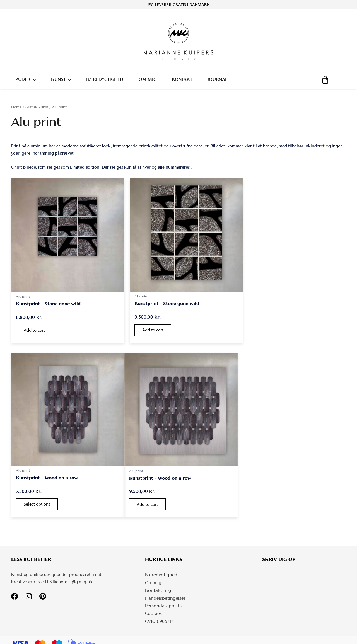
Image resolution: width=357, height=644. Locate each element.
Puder (26, 81)
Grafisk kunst (37, 110)
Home (16, 110)
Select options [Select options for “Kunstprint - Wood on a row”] (264, 328)
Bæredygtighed (108, 81)
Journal (224, 81)
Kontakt (187, 81)
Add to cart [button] (35, 328)
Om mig (151, 81)
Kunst (63, 81)
